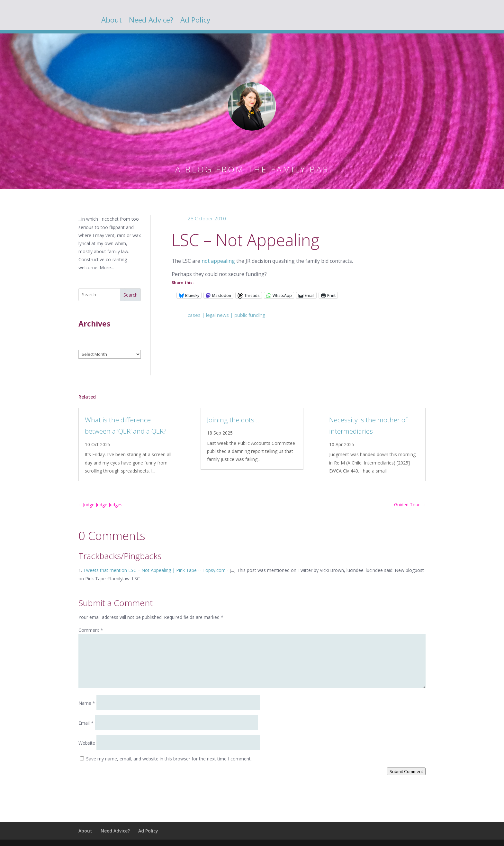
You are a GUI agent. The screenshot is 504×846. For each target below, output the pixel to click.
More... (107, 267)
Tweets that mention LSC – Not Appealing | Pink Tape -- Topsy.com (154, 570)
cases (194, 315)
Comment (91, 630)
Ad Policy (195, 21)
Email (86, 723)
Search (130, 295)
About (112, 21)
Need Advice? (151, 21)
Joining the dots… (233, 420)
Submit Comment (406, 771)
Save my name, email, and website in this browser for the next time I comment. (169, 759)
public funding (250, 315)
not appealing (218, 261)
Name (87, 703)
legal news (217, 315)
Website (87, 743)
